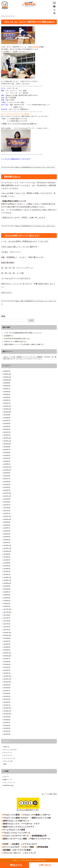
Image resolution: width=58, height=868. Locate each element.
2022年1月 (7, 490)
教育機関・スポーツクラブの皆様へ (18, 850)
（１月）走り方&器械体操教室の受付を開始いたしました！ (23, 333)
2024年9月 (7, 415)
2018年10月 (7, 583)
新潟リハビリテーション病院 (15, 839)
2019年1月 (7, 574)
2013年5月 (7, 728)
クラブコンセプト (30, 844)
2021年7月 (7, 505)
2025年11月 (7, 377)
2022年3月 (7, 487)
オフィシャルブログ (10, 750)
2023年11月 (7, 441)
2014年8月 (7, 688)
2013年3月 (7, 734)
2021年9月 (7, 499)
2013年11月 (7, 711)
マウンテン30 (8, 761)
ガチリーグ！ (7, 292)
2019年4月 (7, 566)
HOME (6, 844)
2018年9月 (7, 586)
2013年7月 (7, 723)
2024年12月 (7, 406)
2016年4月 (7, 644)
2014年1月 (7, 705)
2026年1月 (7, 371)
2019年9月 (7, 554)
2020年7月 (7, 528)
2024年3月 (7, 432)
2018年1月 (7, 606)
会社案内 (16, 844)
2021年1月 (7, 513)
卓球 (22, 301)
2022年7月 (7, 479)
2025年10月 (7, 380)
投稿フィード (8, 780)
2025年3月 (7, 397)
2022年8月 (7, 476)
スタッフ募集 (28, 847)
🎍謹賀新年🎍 (8, 336)
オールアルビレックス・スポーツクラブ (44, 167)
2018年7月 (7, 592)
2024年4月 (7, 429)
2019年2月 (7, 572)
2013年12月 (7, 708)
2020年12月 (7, 516)
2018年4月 (7, 598)
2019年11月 (7, 548)
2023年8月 (7, 447)
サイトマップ (30, 853)
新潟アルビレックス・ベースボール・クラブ (21, 824)
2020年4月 (7, 534)
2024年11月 (7, 409)
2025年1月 (7, 403)
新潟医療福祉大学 (39, 836)
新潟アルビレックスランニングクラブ (19, 827)
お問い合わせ (45, 865)
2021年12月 (7, 493)
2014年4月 (7, 699)
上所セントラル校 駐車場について (15, 357)
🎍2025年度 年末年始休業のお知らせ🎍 (17, 339)
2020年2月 (7, 540)
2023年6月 (7, 453)
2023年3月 (7, 461)
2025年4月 (7, 394)
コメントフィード (9, 783)
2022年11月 (7, 470)
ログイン (6, 777)
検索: (3, 316)
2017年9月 (7, 615)
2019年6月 (7, 563)
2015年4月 (7, 664)
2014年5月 (7, 696)
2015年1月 (7, 673)
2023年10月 (7, 444)
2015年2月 (7, 670)
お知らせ (17, 167)
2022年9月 (7, 473)
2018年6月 (7, 595)
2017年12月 (7, 609)
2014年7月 (7, 691)
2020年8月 (7, 525)
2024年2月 (7, 435)
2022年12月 (7, 467)
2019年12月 (7, 545)
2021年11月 (7, 496)
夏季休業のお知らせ (12, 177)
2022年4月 (7, 485)
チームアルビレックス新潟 (14, 830)
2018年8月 (7, 589)
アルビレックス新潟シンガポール (37, 815)
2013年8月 (7, 720)
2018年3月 (7, 601)
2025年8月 (7, 386)
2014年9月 (7, 685)
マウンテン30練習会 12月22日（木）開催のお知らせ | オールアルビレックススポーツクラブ (30, 358)
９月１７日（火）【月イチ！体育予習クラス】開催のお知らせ (29, 22)
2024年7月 (7, 421)
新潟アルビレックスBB (41, 818)
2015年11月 (7, 653)
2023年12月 (7, 438)
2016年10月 (7, 635)
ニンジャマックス (9, 758)
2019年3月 (7, 569)
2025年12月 (7, 374)
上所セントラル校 (11, 95)
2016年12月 (7, 633)
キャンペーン (8, 752)
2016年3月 (7, 647)
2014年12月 (7, 676)
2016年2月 (7, 650)
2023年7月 (7, 450)
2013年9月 (7, 717)
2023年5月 (7, 455)
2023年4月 (7, 458)
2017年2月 (7, 627)
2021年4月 (7, 508)
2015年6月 (7, 662)
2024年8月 (7, 418)
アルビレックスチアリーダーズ (16, 836)
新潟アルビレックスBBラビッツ (16, 821)
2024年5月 (7, 426)
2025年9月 (7, 383)
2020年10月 (7, 519)
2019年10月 (7, 551)
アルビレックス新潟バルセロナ (16, 818)
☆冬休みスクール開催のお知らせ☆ (15, 341)
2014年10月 (7, 682)
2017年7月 (7, 618)
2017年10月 (7, 612)
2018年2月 (7, 604)
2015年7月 (7, 659)
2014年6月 (7, 693)
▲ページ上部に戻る (49, 794)
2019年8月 (7, 557)
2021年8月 (7, 502)
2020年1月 (7, 542)
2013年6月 (7, 725)
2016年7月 (7, 641)
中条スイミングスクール (40, 839)
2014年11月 (7, 679)
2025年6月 (7, 392)
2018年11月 (7, 580)
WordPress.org (8, 785)
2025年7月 (7, 389)
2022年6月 (7, 482)
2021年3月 (7, 511)
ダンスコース (8, 755)
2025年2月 (7, 400)
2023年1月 (7, 464)
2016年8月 (7, 638)
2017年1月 (7, 630)
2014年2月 (7, 702)
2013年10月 (7, 714)
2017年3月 (7, 624)
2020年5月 (7, 531)
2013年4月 (7, 731)
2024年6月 (7, 424)
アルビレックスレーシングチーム (17, 833)
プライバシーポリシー (12, 853)
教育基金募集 (43, 847)
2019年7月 (7, 560)
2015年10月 (7, 656)
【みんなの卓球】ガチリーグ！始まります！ (22, 235)
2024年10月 (7, 412)
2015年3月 (7, 667)
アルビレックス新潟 (11, 815)
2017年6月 (7, 621)
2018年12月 (7, 577)
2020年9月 (7, 522)
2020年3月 (7, 537)
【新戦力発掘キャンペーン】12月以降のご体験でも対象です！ (24, 344)
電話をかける (16, 865)
